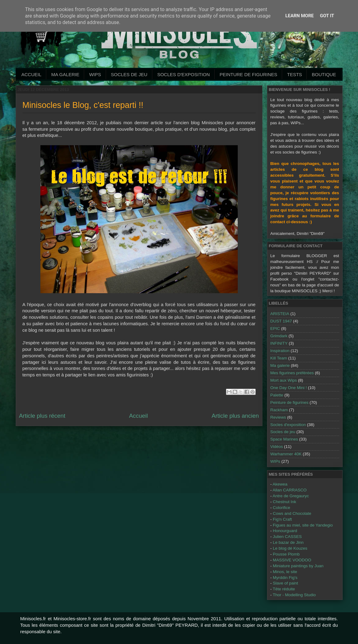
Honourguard (285, 531)
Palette (277, 395)
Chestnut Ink (285, 502)
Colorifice (282, 508)
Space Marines (284, 439)
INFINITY (279, 343)
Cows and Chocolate (292, 513)
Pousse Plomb (286, 554)
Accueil (31, 74)
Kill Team (279, 358)
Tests (294, 74)
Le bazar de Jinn (288, 542)
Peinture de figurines (290, 402)
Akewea (280, 484)
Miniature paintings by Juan (298, 566)
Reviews (278, 417)
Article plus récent (42, 416)
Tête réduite (284, 589)
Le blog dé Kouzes (290, 548)
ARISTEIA (280, 314)
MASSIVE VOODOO (292, 560)
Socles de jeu (129, 74)
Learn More (299, 16)
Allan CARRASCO (290, 490)
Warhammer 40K (286, 454)
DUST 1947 (281, 321)
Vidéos (277, 447)
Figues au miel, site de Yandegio (303, 525)
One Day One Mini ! (289, 388)
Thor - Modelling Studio (294, 595)
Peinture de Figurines (248, 74)
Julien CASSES (287, 537)
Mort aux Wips (284, 380)
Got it (327, 16)
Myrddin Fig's (285, 578)
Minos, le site (285, 572)
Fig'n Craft (282, 519)
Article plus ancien (235, 416)
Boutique (324, 74)
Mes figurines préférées (292, 373)
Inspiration (280, 351)
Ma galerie (65, 74)
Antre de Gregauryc (291, 496)
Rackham (279, 410)
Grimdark (279, 336)
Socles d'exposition (183, 74)
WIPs (95, 74)
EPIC (275, 328)
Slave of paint (286, 583)
